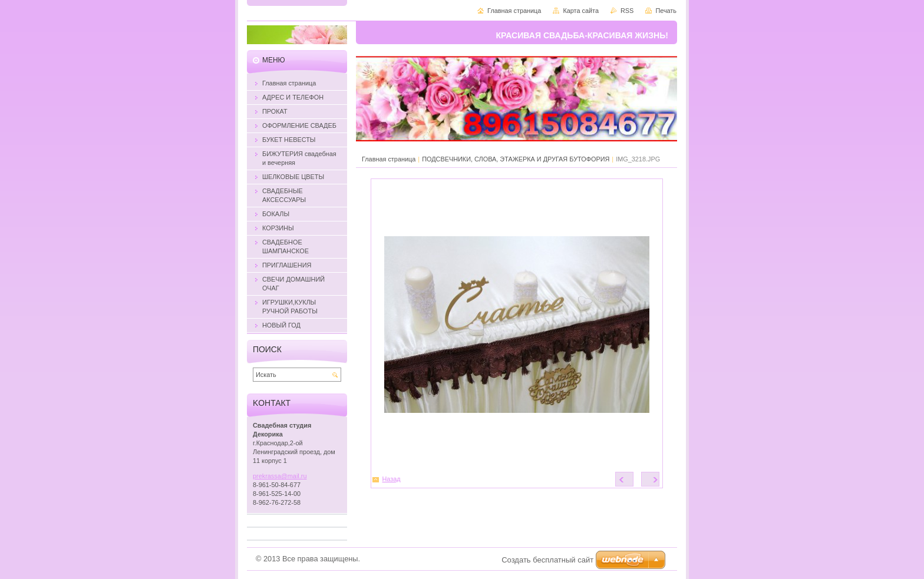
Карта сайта (581, 11)
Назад (392, 479)
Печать (666, 11)
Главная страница (389, 159)
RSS (627, 11)
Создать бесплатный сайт (547, 560)
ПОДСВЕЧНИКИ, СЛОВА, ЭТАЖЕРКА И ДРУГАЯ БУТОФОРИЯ (516, 159)
